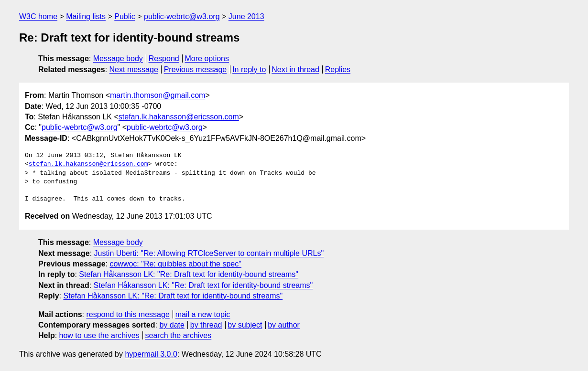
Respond (164, 58)
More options (207, 58)
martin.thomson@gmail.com (158, 95)
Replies (338, 69)
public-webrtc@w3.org (182, 16)
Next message (134, 69)
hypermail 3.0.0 (151, 354)
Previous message (196, 69)
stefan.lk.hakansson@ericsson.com (179, 117)
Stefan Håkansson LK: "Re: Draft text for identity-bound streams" (189, 274)
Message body (118, 58)
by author (284, 325)
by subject (245, 325)
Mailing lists (86, 16)
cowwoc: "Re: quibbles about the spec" (175, 264)
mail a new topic (203, 314)
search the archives (179, 335)
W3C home (38, 16)
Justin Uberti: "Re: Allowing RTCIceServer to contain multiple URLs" (209, 253)
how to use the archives (99, 335)
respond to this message (128, 314)
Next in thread (295, 69)
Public (125, 16)
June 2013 (246, 16)
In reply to (249, 69)
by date (172, 325)
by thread (206, 325)
